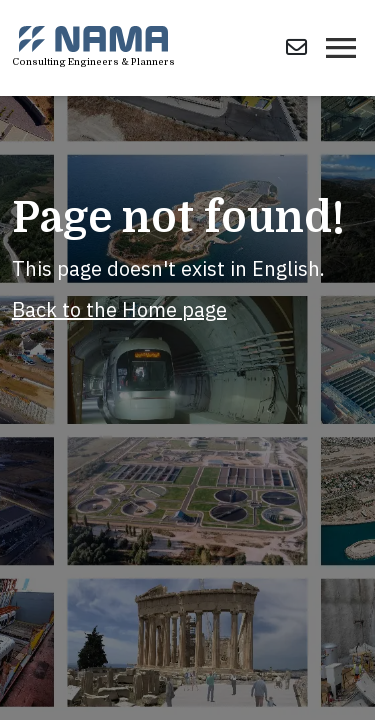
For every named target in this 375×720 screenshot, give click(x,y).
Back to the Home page (119, 309)
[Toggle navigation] (341, 48)
